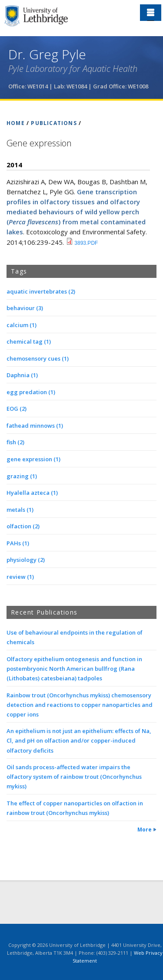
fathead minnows (35, 426)
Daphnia (22, 375)
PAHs (18, 543)
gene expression (33, 459)
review (20, 577)
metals (20, 510)
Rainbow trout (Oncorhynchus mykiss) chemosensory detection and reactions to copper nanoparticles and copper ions (80, 705)
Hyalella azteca (32, 493)
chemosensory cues (38, 358)
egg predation (31, 392)
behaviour (25, 308)
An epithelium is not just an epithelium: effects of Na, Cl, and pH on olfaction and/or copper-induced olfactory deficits (79, 740)
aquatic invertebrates (41, 291)
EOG (17, 409)
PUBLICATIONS (54, 123)
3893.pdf (86, 243)
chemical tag (29, 341)
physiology (26, 560)
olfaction (23, 526)
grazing (22, 476)
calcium (22, 325)
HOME (16, 123)
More (145, 830)
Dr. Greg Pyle (47, 54)
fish (15, 442)
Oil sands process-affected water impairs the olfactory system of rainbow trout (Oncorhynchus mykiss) (74, 777)
